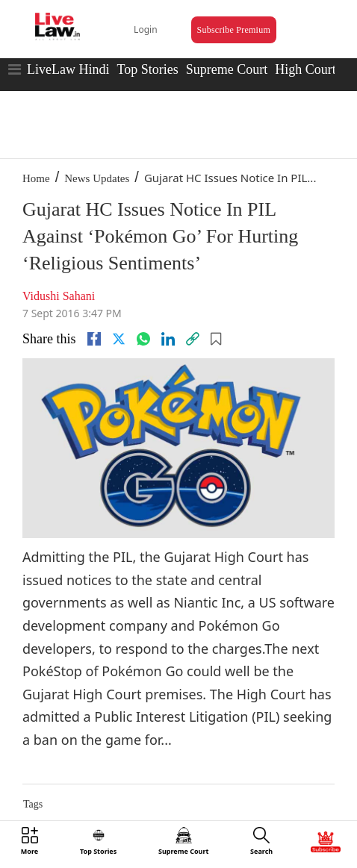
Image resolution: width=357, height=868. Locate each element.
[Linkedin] (168, 339)
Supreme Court (227, 69)
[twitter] (119, 339)
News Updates (97, 178)
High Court (305, 69)
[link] (193, 339)
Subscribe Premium (234, 30)
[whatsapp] (143, 339)
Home (36, 178)
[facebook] (94, 339)
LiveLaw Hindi (68, 69)
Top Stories (147, 69)
